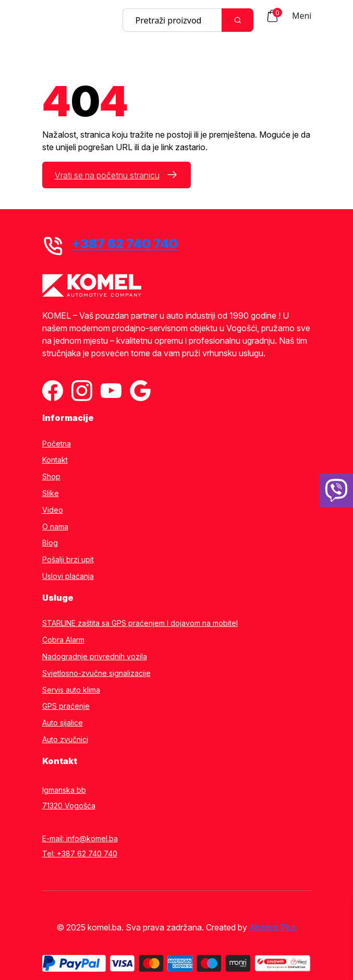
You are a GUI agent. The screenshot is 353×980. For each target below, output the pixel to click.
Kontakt (55, 460)
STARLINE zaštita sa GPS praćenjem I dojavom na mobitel (140, 623)
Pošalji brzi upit (68, 560)
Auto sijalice (63, 723)
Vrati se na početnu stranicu (107, 175)
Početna (57, 444)
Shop (51, 477)
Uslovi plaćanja (68, 576)
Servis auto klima (71, 690)
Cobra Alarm (63, 640)
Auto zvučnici (65, 740)
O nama (55, 527)
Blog (50, 543)
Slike (51, 493)
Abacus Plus (273, 927)
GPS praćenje (66, 706)
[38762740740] (336, 490)
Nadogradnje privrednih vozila (95, 657)
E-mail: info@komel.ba (80, 838)
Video (53, 510)
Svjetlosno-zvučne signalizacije (96, 673)
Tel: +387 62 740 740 (80, 854)
